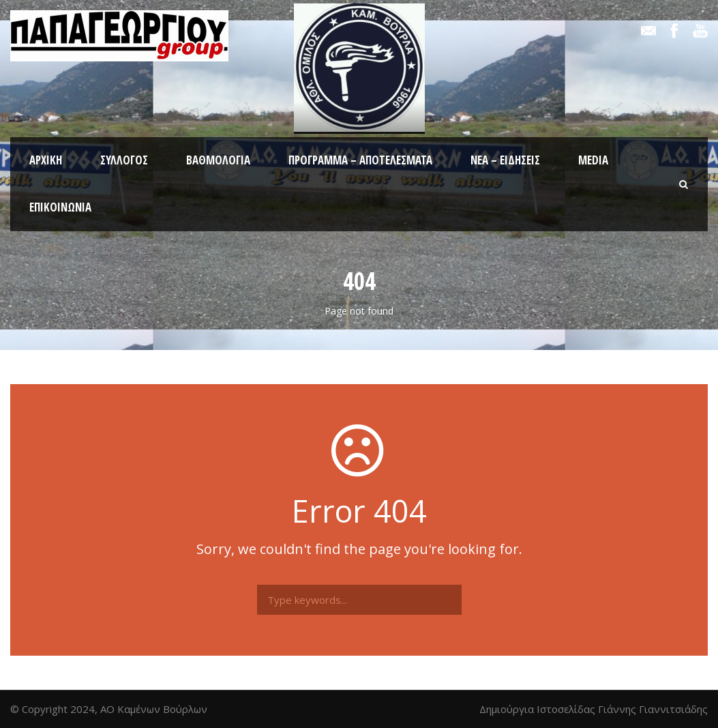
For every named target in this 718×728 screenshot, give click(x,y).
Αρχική (46, 160)
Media (593, 160)
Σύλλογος (124, 160)
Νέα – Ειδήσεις (505, 160)
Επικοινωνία (60, 207)
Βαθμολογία (218, 160)
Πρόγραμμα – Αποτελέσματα (360, 160)
